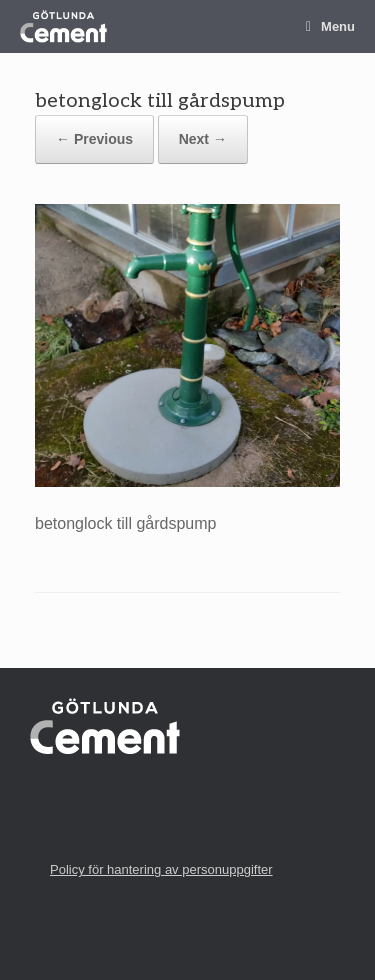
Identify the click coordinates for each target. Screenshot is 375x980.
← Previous (94, 139)
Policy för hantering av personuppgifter (161, 869)
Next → (203, 139)
